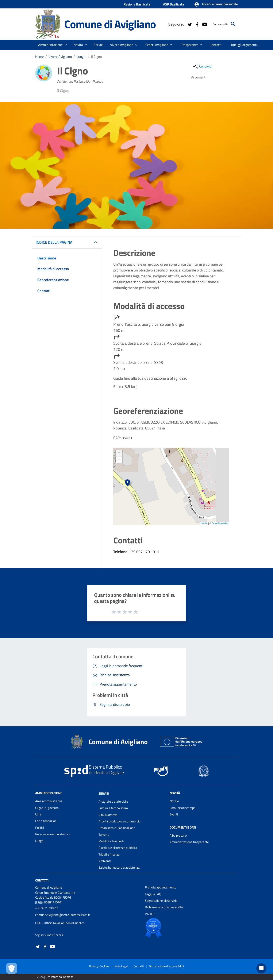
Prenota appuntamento (161, 887)
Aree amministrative (49, 801)
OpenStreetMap (220, 523)
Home (39, 57)
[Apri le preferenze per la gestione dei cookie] (12, 968)
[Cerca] (233, 24)
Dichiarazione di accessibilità (164, 907)
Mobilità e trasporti (111, 841)
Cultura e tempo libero (113, 808)
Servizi (104, 793)
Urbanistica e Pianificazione (117, 828)
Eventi (174, 814)
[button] (216, 4)
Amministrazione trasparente (189, 842)
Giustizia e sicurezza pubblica (118, 848)
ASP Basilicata (174, 4)
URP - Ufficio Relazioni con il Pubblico (60, 923)
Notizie (174, 801)
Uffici (39, 814)
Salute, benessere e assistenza (119, 867)
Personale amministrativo (52, 834)
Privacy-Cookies (99, 966)
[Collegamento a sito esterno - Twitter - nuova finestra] (189, 24)
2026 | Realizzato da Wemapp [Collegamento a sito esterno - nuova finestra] (55, 977)
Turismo (104, 835)
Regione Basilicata (137, 4)
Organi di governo (47, 808)
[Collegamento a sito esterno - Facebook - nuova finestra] (197, 24)
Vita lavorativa (108, 815)
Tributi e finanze (109, 854)
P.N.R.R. (150, 914)
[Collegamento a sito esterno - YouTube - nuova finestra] (205, 24)
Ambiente (105, 861)
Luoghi (81, 57)
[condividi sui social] (202, 66)
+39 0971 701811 (47, 908)
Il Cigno (96, 57)
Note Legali (121, 966)
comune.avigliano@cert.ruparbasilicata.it (63, 915)
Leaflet (204, 523)
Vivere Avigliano (60, 57)
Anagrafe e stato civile (113, 801)
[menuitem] (155, 45)
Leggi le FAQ (153, 894)
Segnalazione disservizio (161, 901)
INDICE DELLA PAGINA (56, 242)
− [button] (119, 460)
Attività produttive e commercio (120, 821)
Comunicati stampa (183, 808)
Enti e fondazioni (46, 821)
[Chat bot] (261, 968)
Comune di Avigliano (110, 24)
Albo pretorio (178, 835)
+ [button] (119, 453)
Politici (40, 828)
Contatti (42, 880)
